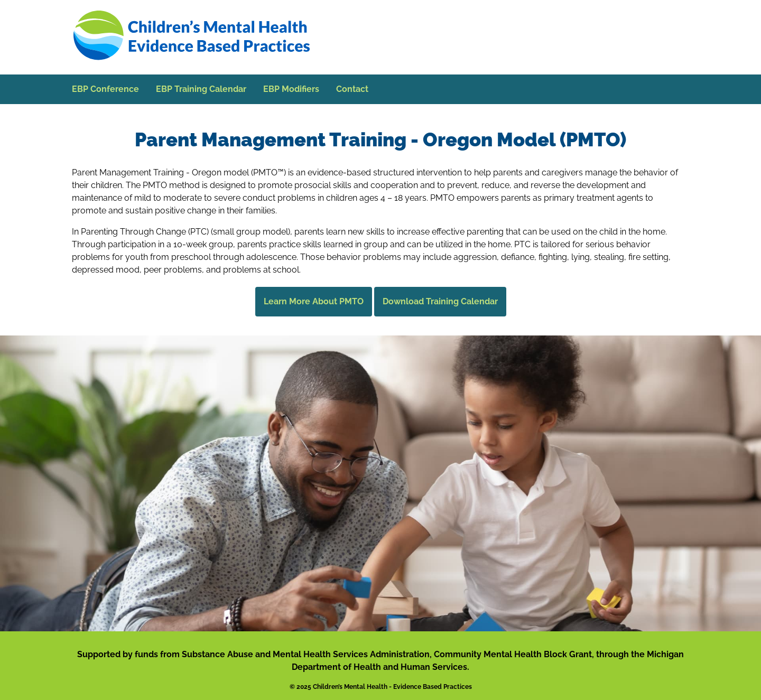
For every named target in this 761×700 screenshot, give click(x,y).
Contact (352, 89)
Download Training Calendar (440, 301)
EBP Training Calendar (201, 89)
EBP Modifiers (291, 89)
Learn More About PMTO (314, 301)
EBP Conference (105, 89)
